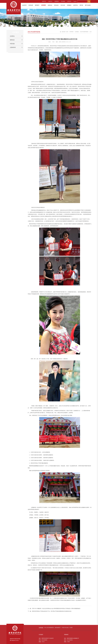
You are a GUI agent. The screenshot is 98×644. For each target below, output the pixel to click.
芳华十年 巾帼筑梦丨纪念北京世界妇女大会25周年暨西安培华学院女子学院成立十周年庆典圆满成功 (56, 609)
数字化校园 (88, 5)
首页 (67, 32)
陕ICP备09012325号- (14, 640)
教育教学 (37, 5)
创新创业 (50, 5)
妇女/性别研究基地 (84, 32)
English (75, 1)
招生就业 (56, 5)
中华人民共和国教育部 (49, 628)
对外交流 (63, 5)
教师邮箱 (57, 1)
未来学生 (44, 1)
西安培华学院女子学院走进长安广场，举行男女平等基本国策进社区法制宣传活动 (52, 611)
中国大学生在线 (65, 628)
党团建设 (69, 5)
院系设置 (31, 5)
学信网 (71, 628)
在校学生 (50, 1)
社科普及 (77, 32)
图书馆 (81, 5)
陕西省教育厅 (58, 628)
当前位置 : (64, 32)
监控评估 (76, 5)
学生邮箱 (63, 1)
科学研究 (44, 5)
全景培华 (69, 1)
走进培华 (24, 5)
